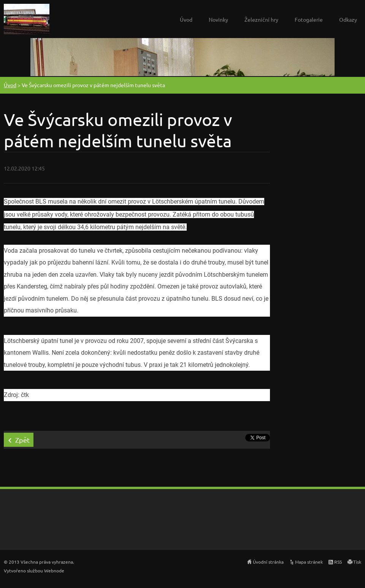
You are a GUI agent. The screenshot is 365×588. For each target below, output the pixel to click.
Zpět (22, 440)
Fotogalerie (309, 19)
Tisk (357, 562)
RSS (338, 562)
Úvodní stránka (268, 562)
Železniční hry (261, 19)
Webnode (54, 570)
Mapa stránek (309, 562)
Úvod (186, 19)
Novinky (218, 19)
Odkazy (348, 19)
